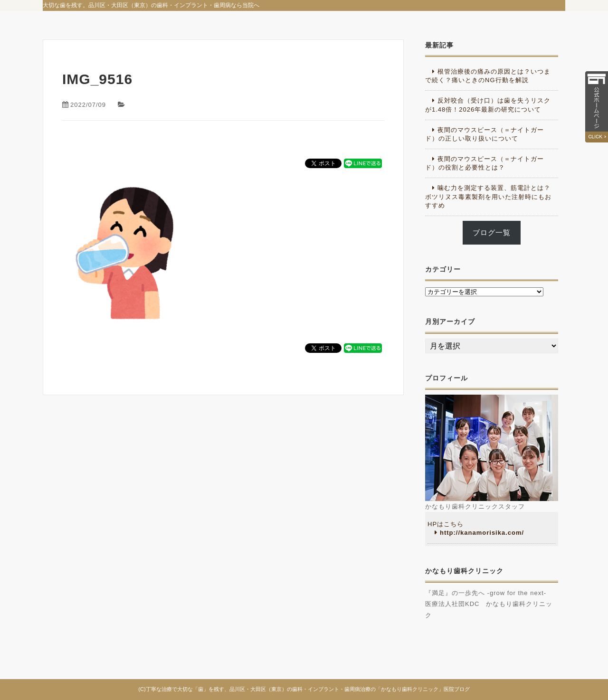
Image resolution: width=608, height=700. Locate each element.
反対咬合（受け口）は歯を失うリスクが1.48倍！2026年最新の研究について (488, 105)
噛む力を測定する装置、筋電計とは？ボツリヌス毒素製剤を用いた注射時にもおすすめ (488, 196)
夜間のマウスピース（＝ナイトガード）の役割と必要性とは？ (484, 163)
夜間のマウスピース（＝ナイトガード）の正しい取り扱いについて (484, 134)
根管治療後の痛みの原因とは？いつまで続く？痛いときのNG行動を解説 (488, 76)
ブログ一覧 (492, 233)
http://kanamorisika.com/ (482, 533)
